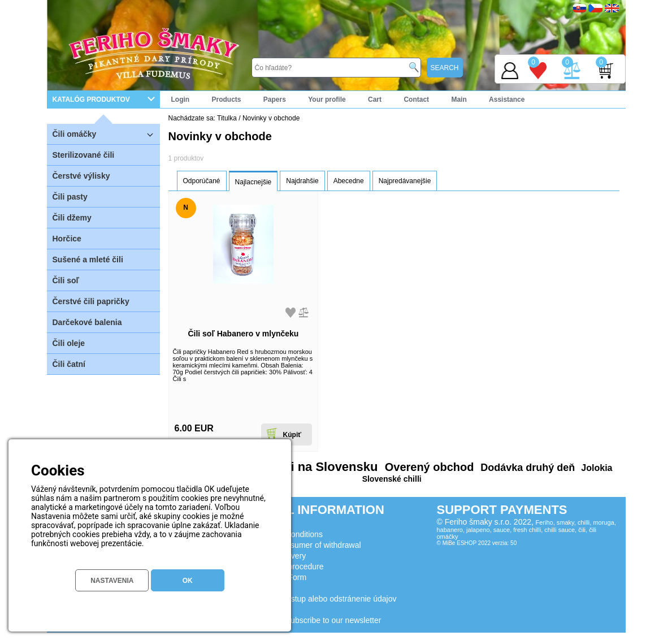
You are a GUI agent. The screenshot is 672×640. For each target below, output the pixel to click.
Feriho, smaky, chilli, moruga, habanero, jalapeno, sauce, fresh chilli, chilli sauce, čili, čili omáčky (526, 529)
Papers (275, 100)
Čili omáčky (106, 134)
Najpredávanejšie (405, 181)
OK (188, 581)
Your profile (327, 100)
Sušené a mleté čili (88, 260)
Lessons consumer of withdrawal (304, 545)
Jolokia (596, 468)
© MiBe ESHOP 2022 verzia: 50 (477, 543)
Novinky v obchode (271, 118)
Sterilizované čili (84, 155)
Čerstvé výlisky (81, 176)
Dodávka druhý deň (526, 468)
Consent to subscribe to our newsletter (314, 620)
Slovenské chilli (392, 479)
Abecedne (349, 181)
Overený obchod (428, 467)
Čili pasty (70, 197)
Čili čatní (69, 364)
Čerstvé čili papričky (91, 301)
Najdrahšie (302, 181)
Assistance (507, 100)
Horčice (67, 239)
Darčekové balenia (87, 322)
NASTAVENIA (112, 581)
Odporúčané (202, 181)
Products (227, 100)
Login (181, 100)
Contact (416, 100)
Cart (375, 100)
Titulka (227, 118)
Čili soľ (66, 280)
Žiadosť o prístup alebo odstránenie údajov (322, 599)
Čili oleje (69, 343)
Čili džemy (72, 218)
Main (459, 100)
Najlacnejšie (253, 182)
